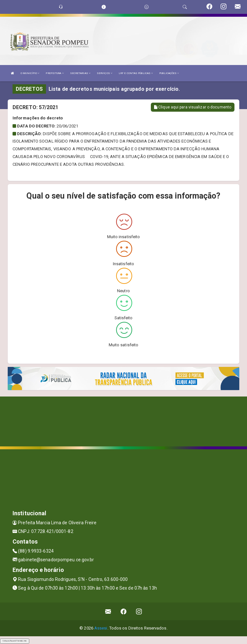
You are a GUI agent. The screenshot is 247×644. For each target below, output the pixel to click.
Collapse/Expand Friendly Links (15, 641)
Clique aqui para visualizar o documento (193, 107)
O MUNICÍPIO (30, 73)
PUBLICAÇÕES (169, 73)
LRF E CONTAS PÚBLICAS (136, 73)
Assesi (101, 628)
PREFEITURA (55, 73)
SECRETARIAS (80, 73)
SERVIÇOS (105, 73)
